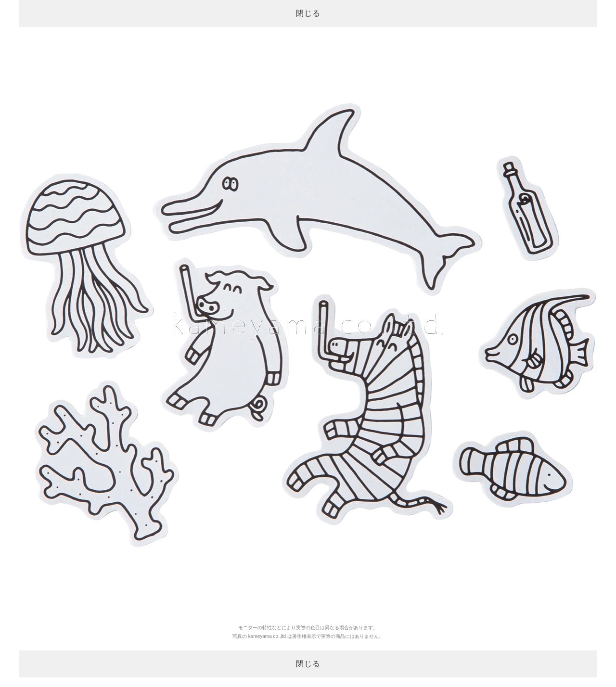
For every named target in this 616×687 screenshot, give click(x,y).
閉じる (308, 13)
